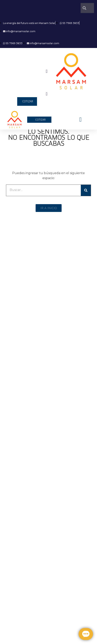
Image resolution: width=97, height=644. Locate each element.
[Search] (86, 190)
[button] (46, 71)
